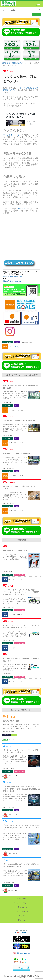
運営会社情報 (22, 898)
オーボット (21, 209)
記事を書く (22, 916)
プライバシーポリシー (22, 903)
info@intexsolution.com (13, 276)
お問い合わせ (22, 920)
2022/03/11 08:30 (27, 342)
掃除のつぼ (9, 4)
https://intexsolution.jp (12, 281)
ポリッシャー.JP (13, 776)
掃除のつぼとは (22, 907)
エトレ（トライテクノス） (15, 579)
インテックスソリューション (19, 347)
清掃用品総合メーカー (20, 63)
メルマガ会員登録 (22, 911)
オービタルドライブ (11, 135)
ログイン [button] (37, 14)
